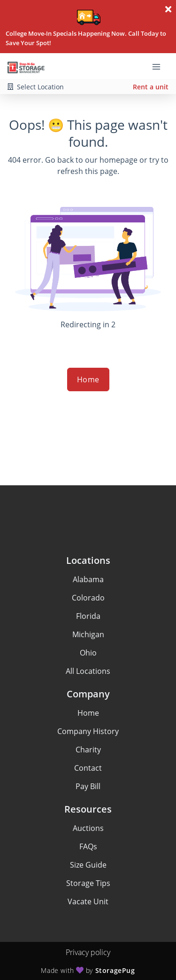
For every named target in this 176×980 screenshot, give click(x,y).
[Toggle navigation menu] (160, 66)
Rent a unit (151, 87)
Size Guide (88, 865)
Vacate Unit (88, 901)
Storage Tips (88, 883)
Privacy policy (88, 952)
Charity (88, 750)
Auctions (88, 828)
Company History (88, 731)
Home (88, 379)
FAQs (88, 846)
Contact (88, 768)
